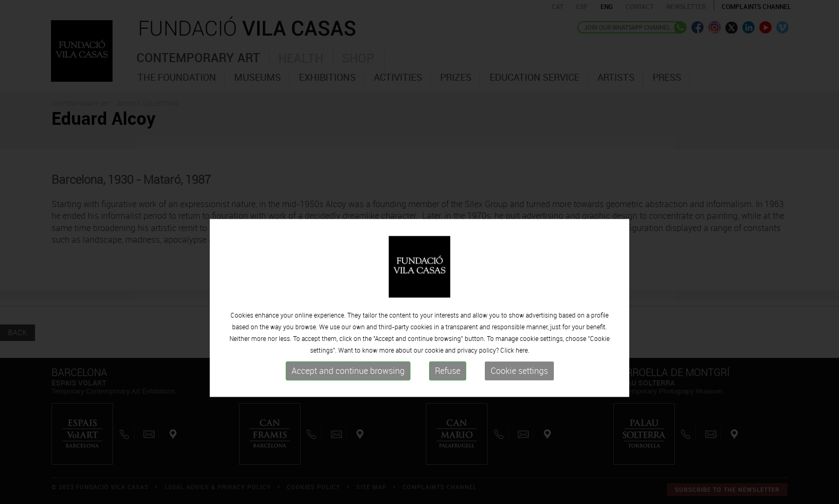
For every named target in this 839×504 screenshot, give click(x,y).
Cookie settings (519, 420)
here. (523, 399)
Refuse (448, 420)
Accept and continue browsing (348, 420)
